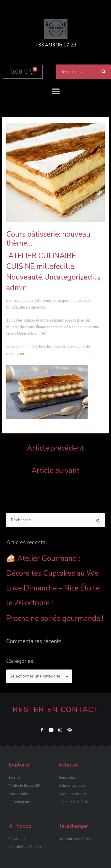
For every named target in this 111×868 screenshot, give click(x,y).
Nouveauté (24, 277)
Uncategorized (68, 277)
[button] (55, 91)
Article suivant (55, 471)
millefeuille (55, 267)
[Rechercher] (104, 72)
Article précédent (55, 448)
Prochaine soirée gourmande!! (55, 619)
